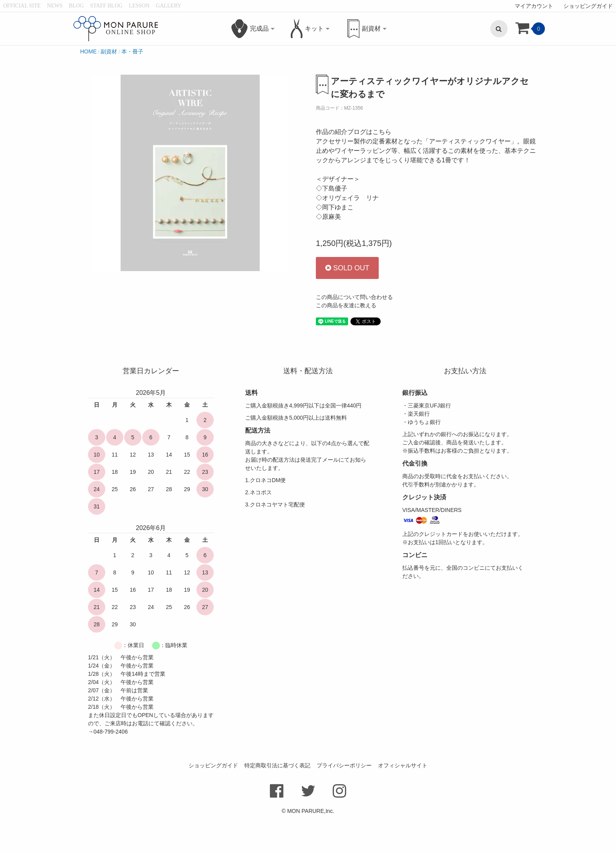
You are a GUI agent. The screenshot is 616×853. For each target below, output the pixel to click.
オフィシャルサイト (403, 801)
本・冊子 (132, 87)
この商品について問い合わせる (354, 333)
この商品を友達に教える (346, 341)
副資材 (109, 87)
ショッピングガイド (588, 6)
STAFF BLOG (106, 6)
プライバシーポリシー (344, 801)
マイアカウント (534, 6)
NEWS (55, 6)
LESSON (139, 6)
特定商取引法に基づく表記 (277, 801)
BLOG (76, 6)
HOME (88, 87)
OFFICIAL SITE (22, 6)
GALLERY (169, 6)
